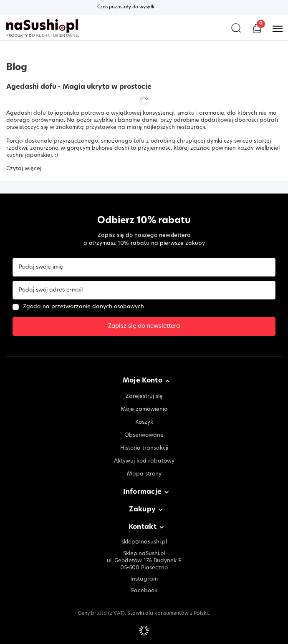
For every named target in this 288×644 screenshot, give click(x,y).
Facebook (144, 591)
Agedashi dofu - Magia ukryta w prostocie (79, 87)
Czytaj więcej (24, 169)
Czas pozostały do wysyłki (126, 7)
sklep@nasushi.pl (144, 542)
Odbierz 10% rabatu (144, 221)
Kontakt (143, 527)
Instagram (144, 579)
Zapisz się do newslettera (144, 326)
